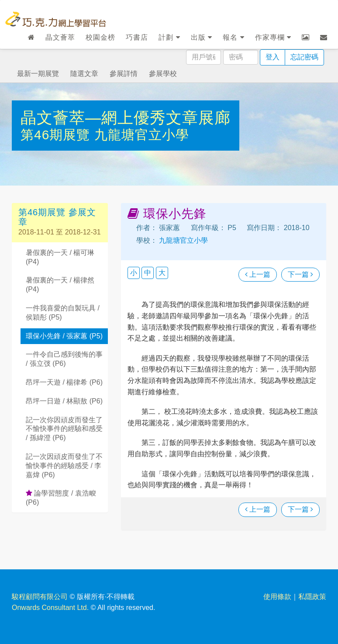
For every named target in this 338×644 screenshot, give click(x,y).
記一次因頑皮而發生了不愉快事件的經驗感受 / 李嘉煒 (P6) (64, 466)
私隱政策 (312, 597)
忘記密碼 (304, 57)
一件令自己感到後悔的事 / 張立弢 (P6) (64, 359)
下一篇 (300, 274)
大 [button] (162, 273)
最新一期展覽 (38, 74)
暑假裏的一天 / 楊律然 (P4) (60, 285)
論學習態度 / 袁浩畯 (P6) (61, 498)
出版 (202, 37)
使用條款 (277, 597)
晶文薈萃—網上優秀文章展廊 (126, 118)
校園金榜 (100, 37)
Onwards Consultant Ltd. (50, 608)
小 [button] (134, 273)
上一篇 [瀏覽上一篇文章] (258, 274)
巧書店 (137, 37)
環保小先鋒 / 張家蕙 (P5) (64, 336)
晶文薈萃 (60, 37)
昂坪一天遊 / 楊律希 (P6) (64, 382)
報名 (233, 37)
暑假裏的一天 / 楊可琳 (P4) (60, 257)
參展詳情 (124, 74)
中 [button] (148, 273)
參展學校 (163, 74)
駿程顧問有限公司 (40, 597)
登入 (272, 57)
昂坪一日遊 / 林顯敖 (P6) (64, 401)
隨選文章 (84, 74)
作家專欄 (273, 37)
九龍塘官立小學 (142, 135)
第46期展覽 (57, 135)
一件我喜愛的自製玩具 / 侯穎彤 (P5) (63, 313)
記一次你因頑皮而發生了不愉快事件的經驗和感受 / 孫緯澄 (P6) (64, 429)
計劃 (169, 37)
